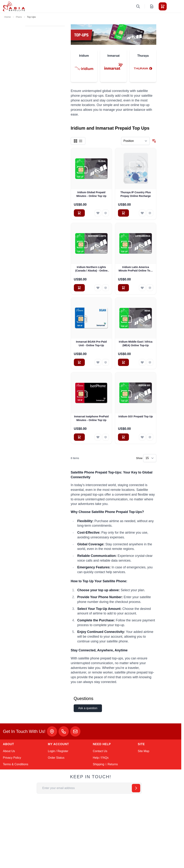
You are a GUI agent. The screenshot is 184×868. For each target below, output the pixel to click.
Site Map (144, 751)
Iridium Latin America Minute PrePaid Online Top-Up (136, 269)
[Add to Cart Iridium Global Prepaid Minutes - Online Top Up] (79, 213)
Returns (113, 764)
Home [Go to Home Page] (8, 17)
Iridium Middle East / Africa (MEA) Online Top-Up (136, 343)
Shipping (98, 764)
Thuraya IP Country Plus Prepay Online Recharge (136, 194)
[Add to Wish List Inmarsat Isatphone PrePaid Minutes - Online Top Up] (98, 437)
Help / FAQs (101, 758)
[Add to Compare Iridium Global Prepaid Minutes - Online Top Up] (106, 213)
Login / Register (58, 751)
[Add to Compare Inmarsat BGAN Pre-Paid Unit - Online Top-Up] (106, 362)
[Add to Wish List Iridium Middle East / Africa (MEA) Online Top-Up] (142, 362)
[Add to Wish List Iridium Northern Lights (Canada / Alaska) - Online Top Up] (98, 288)
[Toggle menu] (173, 6)
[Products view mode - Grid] (75, 141)
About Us (9, 751)
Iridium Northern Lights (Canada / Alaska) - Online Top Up (91, 269)
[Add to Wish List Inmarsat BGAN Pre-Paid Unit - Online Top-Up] (98, 362)
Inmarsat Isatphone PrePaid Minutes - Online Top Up (91, 418)
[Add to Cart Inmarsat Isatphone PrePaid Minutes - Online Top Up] (79, 437)
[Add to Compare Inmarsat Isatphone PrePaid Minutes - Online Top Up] (106, 437)
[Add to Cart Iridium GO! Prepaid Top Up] (123, 437)
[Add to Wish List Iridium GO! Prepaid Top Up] (142, 437)
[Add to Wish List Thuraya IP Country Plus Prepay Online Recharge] (142, 213)
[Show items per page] (150, 458)
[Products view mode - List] (81, 141)
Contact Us (100, 751)
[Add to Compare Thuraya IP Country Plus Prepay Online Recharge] (150, 213)
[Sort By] (135, 141)
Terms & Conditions (16, 764)
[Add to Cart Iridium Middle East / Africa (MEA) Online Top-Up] (123, 362)
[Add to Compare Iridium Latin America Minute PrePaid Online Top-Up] (150, 288)
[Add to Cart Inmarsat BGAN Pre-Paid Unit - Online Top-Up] (79, 362)
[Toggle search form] (138, 6)
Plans (19, 17)
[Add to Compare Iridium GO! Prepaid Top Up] (150, 437)
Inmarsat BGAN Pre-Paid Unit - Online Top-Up (91, 343)
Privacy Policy (12, 758)
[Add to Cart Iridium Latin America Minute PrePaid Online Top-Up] (123, 288)
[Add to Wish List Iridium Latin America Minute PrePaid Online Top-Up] (142, 288)
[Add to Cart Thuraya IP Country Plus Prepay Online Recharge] (123, 213)
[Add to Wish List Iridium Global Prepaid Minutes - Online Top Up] (98, 213)
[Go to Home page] (14, 6)
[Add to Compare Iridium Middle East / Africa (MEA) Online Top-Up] (150, 362)
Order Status (56, 758)
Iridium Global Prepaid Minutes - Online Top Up (91, 194)
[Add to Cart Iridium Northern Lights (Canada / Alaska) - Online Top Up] (79, 288)
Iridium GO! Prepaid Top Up (135, 416)
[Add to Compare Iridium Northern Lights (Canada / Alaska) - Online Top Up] (106, 288)
